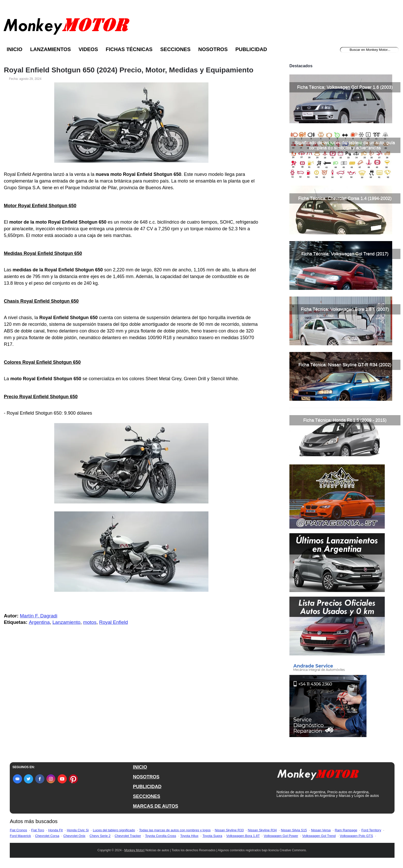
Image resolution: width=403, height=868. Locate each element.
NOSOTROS (146, 777)
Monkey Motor (134, 850)
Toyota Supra (212, 836)
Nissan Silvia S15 (294, 830)
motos (90, 622)
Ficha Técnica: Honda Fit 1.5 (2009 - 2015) (345, 420)
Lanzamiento (66, 622)
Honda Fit (56, 830)
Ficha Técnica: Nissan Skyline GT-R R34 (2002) (345, 365)
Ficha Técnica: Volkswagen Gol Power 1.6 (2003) (345, 87)
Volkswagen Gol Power (281, 836)
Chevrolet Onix (74, 836)
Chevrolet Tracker (128, 836)
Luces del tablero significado (114, 830)
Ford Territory (371, 830)
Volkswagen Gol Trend (319, 836)
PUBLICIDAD (147, 787)
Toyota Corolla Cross (161, 836)
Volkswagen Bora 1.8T (243, 836)
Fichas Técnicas (129, 49)
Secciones (175, 49)
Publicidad (251, 49)
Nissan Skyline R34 (262, 830)
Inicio (15, 49)
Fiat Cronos (18, 830)
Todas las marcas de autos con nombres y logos (175, 830)
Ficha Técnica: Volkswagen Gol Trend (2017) (345, 254)
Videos (88, 49)
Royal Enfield (114, 622)
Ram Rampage (346, 830)
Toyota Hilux (189, 836)
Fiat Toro (38, 830)
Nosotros (213, 49)
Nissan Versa (321, 830)
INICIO (140, 767)
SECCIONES (146, 796)
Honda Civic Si (78, 830)
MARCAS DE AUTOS (155, 806)
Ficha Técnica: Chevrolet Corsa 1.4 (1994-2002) (345, 198)
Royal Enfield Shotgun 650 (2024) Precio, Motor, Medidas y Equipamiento (129, 70)
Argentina (39, 622)
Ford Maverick (20, 836)
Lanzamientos (51, 49)
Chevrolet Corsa (47, 836)
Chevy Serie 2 (100, 836)
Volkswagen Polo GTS (356, 836)
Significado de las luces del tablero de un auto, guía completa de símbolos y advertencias (345, 145)
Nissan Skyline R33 (229, 830)
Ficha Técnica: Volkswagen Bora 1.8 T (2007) (345, 309)
